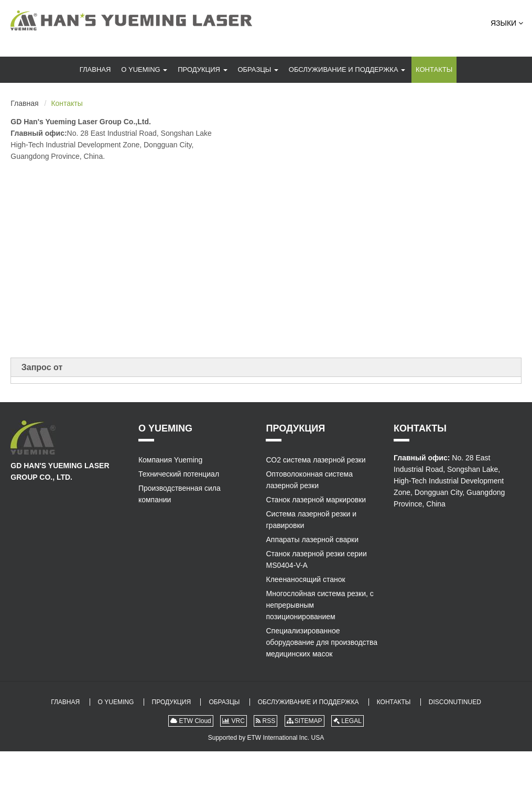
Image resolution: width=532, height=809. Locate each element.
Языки (507, 23)
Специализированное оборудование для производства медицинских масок (322, 642)
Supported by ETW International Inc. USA (266, 738)
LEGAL (348, 721)
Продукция (202, 69)
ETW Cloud (191, 721)
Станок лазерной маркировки (316, 500)
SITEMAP (305, 721)
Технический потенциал (179, 474)
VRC (234, 721)
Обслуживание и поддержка (347, 69)
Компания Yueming (170, 460)
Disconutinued (455, 702)
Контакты (434, 69)
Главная (95, 69)
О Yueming (144, 69)
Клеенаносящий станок (305, 579)
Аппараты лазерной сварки (312, 540)
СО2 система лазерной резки (316, 460)
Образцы (258, 69)
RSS (265, 721)
